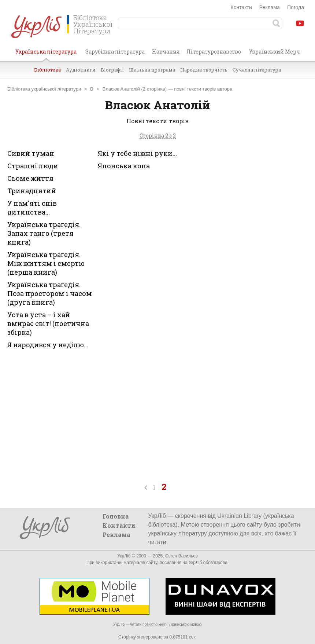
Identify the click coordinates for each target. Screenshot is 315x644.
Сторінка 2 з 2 (158, 136)
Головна (116, 516)
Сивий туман (31, 153)
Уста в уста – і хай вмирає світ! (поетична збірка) (48, 323)
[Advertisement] (256, 206)
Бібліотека (47, 70)
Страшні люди (33, 166)
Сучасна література (257, 70)
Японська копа (124, 166)
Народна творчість (204, 70)
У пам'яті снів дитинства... (32, 208)
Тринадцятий (32, 191)
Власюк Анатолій (121, 89)
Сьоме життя (30, 178)
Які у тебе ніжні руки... (137, 153)
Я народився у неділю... (48, 345)
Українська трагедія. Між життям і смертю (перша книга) (46, 263)
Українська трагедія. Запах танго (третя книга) (44, 233)
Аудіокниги (81, 70)
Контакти (241, 7)
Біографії (112, 70)
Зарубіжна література (115, 52)
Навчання (166, 52)
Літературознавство (214, 52)
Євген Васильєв (181, 556)
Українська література (46, 54)
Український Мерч (275, 52)
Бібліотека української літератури (44, 89)
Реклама (270, 7)
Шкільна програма (152, 70)
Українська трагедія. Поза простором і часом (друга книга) (50, 293)
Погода (296, 7)
